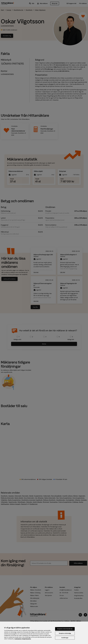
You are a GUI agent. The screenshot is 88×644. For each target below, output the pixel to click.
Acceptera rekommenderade (65, 630)
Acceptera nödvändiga (65, 634)
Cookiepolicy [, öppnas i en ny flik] (18, 640)
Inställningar (65, 639)
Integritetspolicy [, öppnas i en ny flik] (26, 640)
